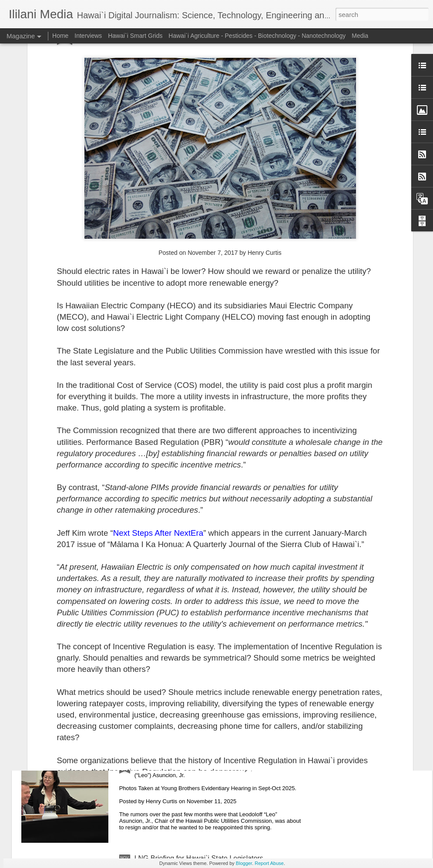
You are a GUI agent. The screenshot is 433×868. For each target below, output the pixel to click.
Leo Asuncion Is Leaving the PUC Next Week (204, 759)
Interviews (88, 36)
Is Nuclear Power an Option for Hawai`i (195, 661)
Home (60, 36)
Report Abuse (269, 863)
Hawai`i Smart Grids (135, 36)
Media (360, 36)
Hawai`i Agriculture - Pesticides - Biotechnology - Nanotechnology (257, 36)
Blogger (244, 863)
